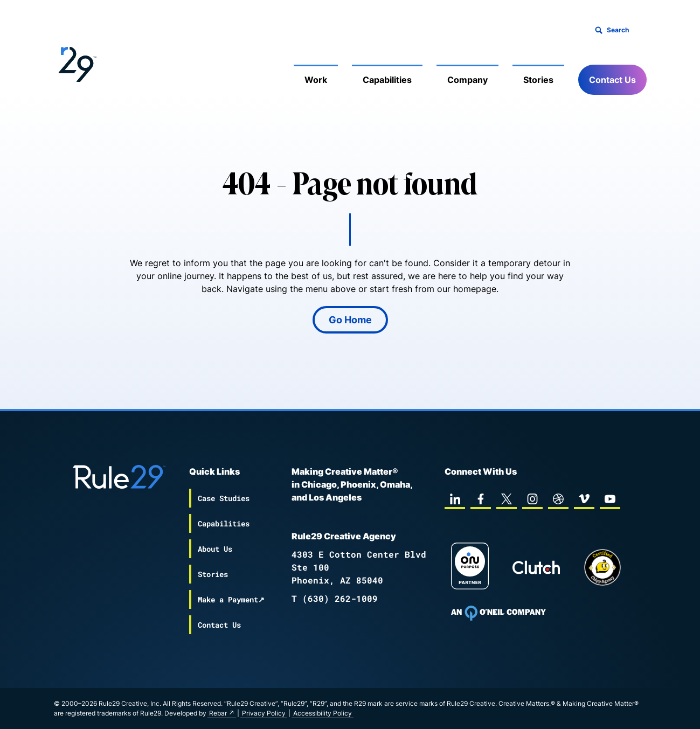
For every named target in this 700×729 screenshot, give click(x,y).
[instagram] (532, 499)
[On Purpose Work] (470, 568)
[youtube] (610, 499)
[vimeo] (584, 499)
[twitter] (507, 499)
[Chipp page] (602, 567)
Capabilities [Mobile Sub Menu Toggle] (387, 80)
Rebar (218, 713)
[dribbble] (558, 499)
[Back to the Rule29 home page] (75, 63)
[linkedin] (455, 499)
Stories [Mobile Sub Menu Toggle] (538, 80)
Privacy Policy (264, 713)
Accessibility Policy (323, 713)
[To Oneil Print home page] (498, 613)
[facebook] (481, 499)
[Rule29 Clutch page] (536, 567)
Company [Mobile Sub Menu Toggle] (467, 80)
